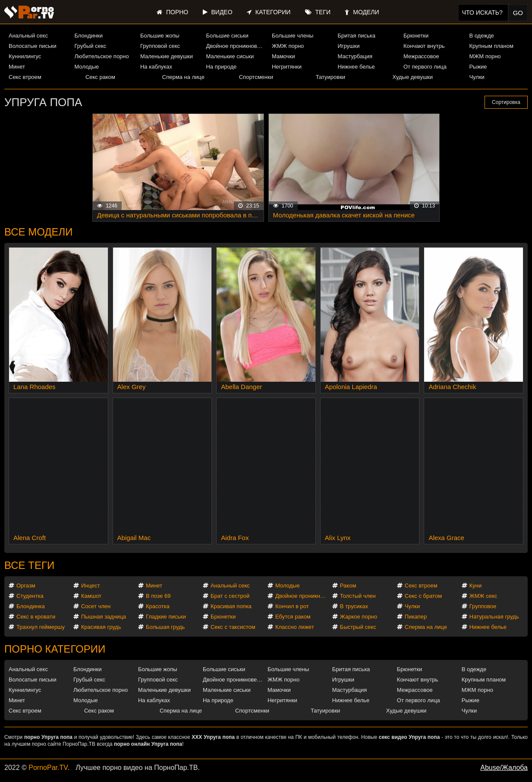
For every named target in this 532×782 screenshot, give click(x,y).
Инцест (91, 586)
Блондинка (31, 606)
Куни (476, 586)
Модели (362, 12)
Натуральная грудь (494, 617)
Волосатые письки (33, 46)
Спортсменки (256, 77)
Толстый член (358, 596)
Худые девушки (413, 77)
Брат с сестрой (230, 596)
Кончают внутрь (424, 46)
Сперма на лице (183, 77)
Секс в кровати (36, 617)
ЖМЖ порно (288, 46)
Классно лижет (295, 627)
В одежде (481, 36)
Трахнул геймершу (41, 627)
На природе (221, 67)
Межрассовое (421, 56)
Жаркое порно (359, 617)
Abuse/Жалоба (504, 768)
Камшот (91, 596)
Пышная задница (104, 617)
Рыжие (478, 67)
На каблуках (156, 67)
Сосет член (96, 606)
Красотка (158, 606)
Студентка (30, 596)
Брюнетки (416, 36)
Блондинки (88, 36)
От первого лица (425, 67)
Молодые (87, 67)
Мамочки (283, 56)
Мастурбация (355, 56)
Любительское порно (101, 56)
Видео (218, 12)
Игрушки (348, 46)
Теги (318, 12)
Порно (172, 12)
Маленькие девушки (167, 56)
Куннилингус (25, 56)
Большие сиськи (227, 36)
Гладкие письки (166, 617)
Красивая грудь (101, 627)
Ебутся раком (293, 617)
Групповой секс (160, 46)
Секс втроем (25, 77)
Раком (348, 586)
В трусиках (354, 606)
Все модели (39, 232)
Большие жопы (160, 36)
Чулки (477, 77)
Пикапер (416, 617)
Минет (17, 67)
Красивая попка (231, 606)
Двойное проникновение (235, 46)
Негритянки (287, 67)
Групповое (483, 606)
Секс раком (100, 77)
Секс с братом (423, 596)
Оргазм (26, 586)
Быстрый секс (358, 627)
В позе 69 (158, 596)
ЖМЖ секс (483, 596)
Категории (269, 12)
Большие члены (293, 36)
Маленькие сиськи (230, 56)
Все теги (29, 565)
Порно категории (55, 649)
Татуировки (331, 77)
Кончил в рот (292, 606)
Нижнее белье (356, 67)
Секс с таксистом (233, 627)
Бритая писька (356, 36)
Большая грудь (165, 627)
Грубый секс (90, 46)
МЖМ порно (485, 56)
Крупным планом (491, 46)
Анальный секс (28, 36)
